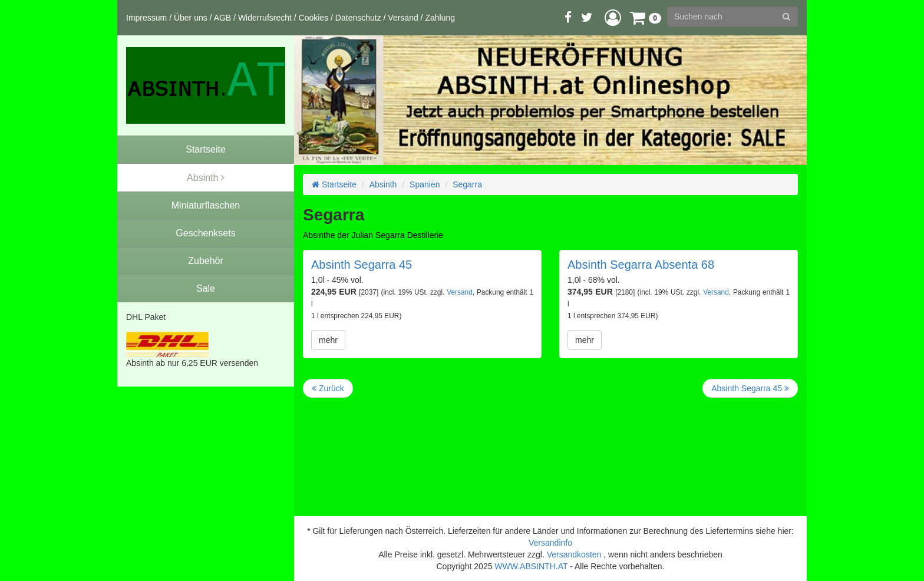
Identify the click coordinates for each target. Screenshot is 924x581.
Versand (403, 18)
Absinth (383, 184)
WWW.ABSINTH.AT (531, 566)
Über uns (191, 18)
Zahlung (440, 18)
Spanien (425, 184)
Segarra (467, 184)
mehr (328, 340)
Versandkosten (574, 554)
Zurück (328, 388)
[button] (613, 17)
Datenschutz (358, 18)
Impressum (146, 18)
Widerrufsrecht (265, 18)
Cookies (314, 18)
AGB (223, 18)
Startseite (334, 184)
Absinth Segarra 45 (362, 265)
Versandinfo (550, 543)
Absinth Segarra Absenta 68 (641, 265)
